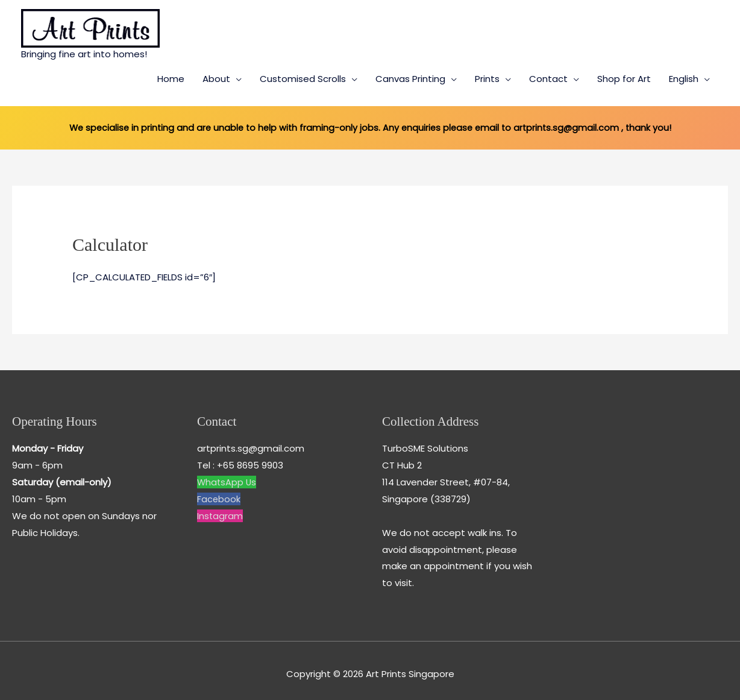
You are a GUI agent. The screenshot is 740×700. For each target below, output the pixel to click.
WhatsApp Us (227, 475)
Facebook (219, 492)
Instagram (220, 509)
